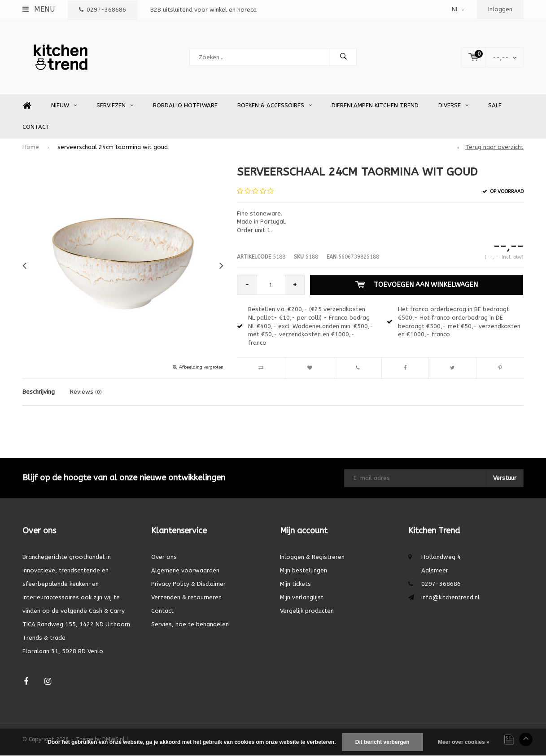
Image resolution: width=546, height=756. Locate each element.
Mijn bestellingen (304, 571)
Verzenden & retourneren (186, 598)
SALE (495, 106)
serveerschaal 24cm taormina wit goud (113, 148)
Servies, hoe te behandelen (190, 625)
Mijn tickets (295, 584)
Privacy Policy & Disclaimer (188, 584)
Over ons (164, 557)
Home (27, 107)
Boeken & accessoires (275, 106)
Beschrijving (39, 393)
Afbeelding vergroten (201, 368)
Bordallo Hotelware (185, 106)
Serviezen (115, 106)
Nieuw (64, 106)
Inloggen (500, 9)
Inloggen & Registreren (312, 557)
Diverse (453, 106)
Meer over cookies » (464, 742)
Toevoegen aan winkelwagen (417, 286)
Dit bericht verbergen (382, 742)
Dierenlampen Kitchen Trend (375, 106)
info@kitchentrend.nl (450, 598)
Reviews (86, 393)
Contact (36, 128)
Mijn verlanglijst (302, 598)
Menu (39, 9)
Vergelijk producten (307, 611)
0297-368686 (103, 10)
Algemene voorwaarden (185, 571)
